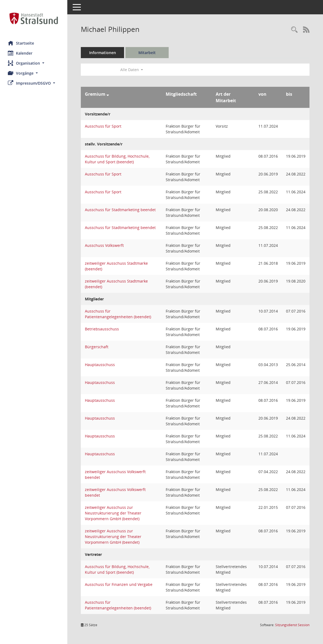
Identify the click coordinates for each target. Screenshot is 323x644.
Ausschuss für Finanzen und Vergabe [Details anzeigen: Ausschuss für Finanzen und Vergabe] (119, 584)
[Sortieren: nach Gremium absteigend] (108, 94)
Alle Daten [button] (132, 70)
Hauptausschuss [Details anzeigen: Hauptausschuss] (100, 365)
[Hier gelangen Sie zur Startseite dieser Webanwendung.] (34, 18)
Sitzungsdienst (292, 625)
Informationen (103, 53)
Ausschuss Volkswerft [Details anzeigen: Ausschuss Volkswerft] (105, 245)
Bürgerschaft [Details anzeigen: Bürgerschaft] (97, 347)
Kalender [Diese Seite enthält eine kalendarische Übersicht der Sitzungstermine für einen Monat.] (20, 53)
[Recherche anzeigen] (294, 30)
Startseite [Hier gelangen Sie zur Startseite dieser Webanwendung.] (21, 43)
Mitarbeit (147, 53)
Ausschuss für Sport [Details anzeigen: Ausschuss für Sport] (103, 126)
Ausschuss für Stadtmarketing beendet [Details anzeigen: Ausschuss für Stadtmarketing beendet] (121, 210)
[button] (34, 63)
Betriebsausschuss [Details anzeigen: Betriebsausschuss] (102, 329)
